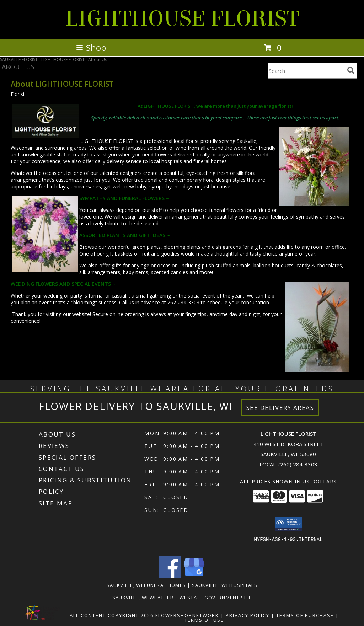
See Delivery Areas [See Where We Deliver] (280, 408)
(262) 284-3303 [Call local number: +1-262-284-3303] (298, 464)
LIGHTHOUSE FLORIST (182, 19)
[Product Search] (306, 71)
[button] (288, 524)
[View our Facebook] (170, 576)
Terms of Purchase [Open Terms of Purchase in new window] (305, 615)
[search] (351, 70)
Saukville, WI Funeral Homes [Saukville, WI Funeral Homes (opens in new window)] (146, 585)
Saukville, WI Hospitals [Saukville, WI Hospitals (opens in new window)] (225, 585)
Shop (91, 47)
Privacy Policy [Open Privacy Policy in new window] (248, 615)
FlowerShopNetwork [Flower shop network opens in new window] (187, 615)
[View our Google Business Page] (194, 576)
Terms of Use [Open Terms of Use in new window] (204, 620)
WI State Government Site (216, 598)
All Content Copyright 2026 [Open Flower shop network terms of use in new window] (112, 615)
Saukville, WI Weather (143, 598)
